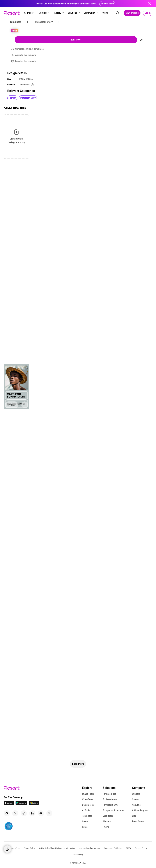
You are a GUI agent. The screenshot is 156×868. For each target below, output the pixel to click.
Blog (134, 816)
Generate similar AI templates (29, 49)
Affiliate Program (140, 810)
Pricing (106, 827)
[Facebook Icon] (7, 813)
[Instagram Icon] (24, 813)
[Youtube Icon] (41, 813)
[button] (30, 13)
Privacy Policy (29, 848)
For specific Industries (113, 810)
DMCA (129, 848)
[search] (118, 13)
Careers (136, 799)
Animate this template (26, 55)
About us (136, 805)
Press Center (138, 821)
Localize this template (26, 61)
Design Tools (88, 805)
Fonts (85, 827)
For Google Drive (111, 805)
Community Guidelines (113, 848)
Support (136, 794)
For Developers (110, 799)
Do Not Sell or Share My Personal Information (57, 848)
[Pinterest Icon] (49, 813)
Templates (87, 816)
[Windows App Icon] (34, 804)
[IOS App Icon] (9, 804)
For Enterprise (109, 794)
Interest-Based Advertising (90, 848)
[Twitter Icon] (15, 813)
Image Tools (88, 794)
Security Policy (141, 848)
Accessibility (78, 855)
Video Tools (88, 799)
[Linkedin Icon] (32, 813)
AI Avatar (107, 821)
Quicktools (108, 816)
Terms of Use (15, 848)
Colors (85, 821)
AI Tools (86, 810)
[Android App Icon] (21, 804)
